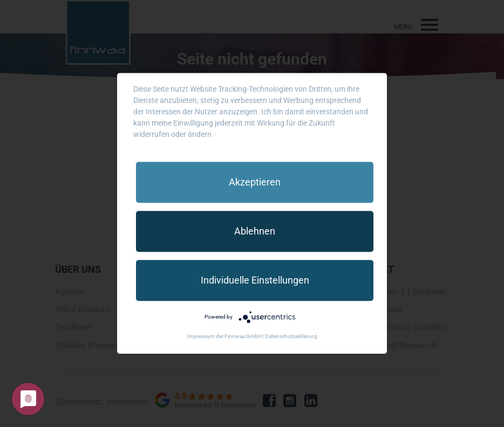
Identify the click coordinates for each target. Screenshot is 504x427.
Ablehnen (255, 231)
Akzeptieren (255, 182)
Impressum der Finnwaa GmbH (224, 337)
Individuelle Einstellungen (255, 280)
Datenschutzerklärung (291, 337)
